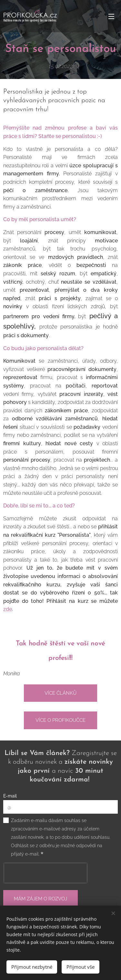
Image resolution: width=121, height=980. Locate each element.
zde (8, 609)
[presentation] (45, 873)
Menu (111, 16)
